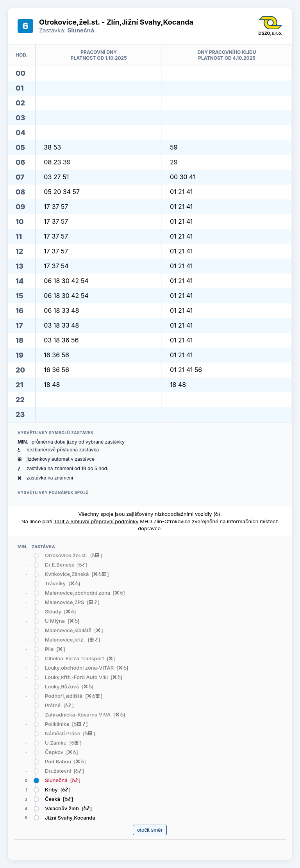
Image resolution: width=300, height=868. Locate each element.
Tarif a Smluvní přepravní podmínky (96, 521)
